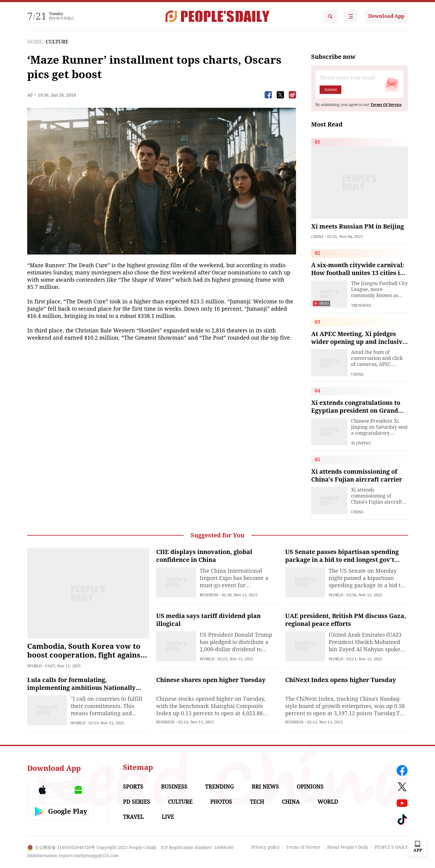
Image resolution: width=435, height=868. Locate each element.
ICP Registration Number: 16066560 (197, 847)
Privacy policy (266, 847)
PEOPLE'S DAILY (391, 847)
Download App (386, 16)
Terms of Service (303, 847)
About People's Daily (348, 847)
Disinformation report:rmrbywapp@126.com (73, 856)
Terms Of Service (386, 105)
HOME (35, 42)
